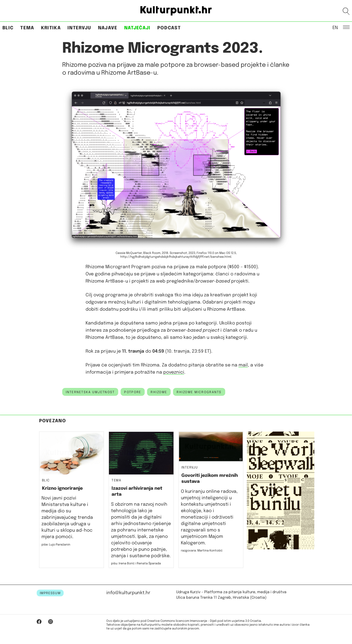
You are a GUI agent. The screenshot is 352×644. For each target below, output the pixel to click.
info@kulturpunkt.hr (128, 593)
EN (335, 27)
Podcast (169, 28)
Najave (108, 28)
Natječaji (137, 28)
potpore (133, 392)
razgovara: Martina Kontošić (202, 551)
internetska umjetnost (90, 392)
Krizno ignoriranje (62, 488)
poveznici (174, 372)
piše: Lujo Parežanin (56, 545)
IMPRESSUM (50, 593)
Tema (27, 28)
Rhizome (159, 392)
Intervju (79, 28)
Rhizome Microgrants (199, 392)
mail (243, 365)
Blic (8, 28)
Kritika (51, 28)
